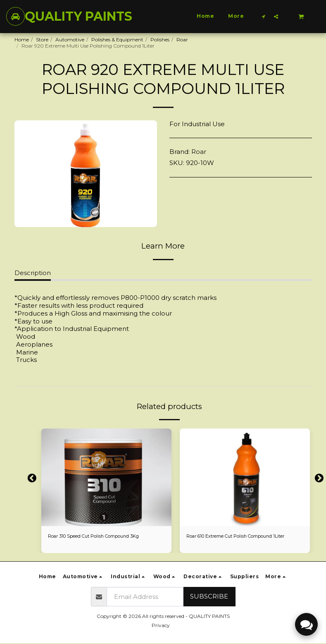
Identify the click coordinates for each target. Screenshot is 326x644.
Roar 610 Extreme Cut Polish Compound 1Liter (242, 536)
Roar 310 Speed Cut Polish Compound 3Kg (99, 536)
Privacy (161, 626)
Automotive (70, 40)
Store (42, 40)
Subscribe (209, 597)
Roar (182, 40)
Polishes (160, 40)
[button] (264, 16)
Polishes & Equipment (117, 40)
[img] (106, 477)
